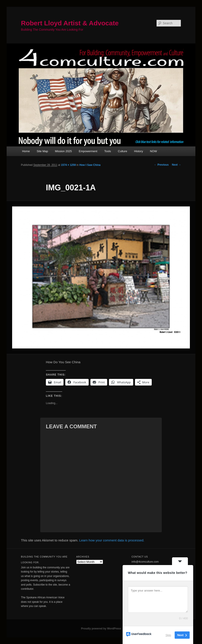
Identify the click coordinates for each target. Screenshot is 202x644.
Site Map (42, 151)
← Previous (161, 165)
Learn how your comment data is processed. (112, 540)
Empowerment (88, 151)
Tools (108, 151)
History (138, 151)
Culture (123, 151)
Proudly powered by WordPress (101, 629)
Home (26, 151)
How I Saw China (90, 165)
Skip (168, 635)
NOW (153, 151)
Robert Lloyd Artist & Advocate (70, 23)
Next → (177, 165)
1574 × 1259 (68, 165)
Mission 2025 (63, 151)
